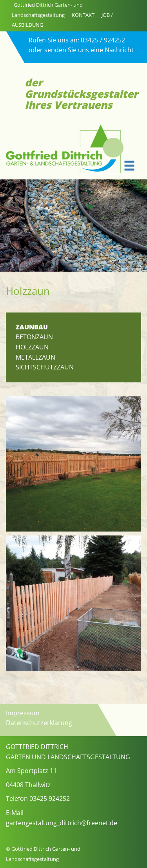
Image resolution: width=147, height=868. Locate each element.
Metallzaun (35, 357)
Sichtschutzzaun (45, 367)
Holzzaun (32, 347)
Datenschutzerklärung (39, 723)
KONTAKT (83, 15)
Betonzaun (34, 337)
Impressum (23, 713)
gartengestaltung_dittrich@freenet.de (62, 823)
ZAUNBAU (32, 327)
